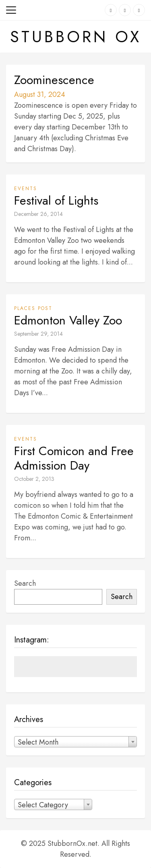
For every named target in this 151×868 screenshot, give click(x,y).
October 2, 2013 (34, 479)
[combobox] (75, 742)
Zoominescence (54, 80)
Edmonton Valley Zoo (68, 320)
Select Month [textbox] (38, 742)
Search (25, 583)
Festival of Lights (56, 201)
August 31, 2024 (40, 94)
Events (26, 189)
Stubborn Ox (76, 37)
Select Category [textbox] (43, 805)
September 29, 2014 (38, 334)
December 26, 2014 (38, 214)
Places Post (33, 308)
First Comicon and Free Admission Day (74, 458)
